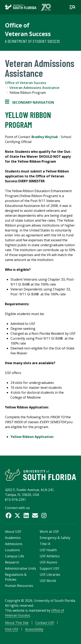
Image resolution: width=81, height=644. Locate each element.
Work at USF (49, 532)
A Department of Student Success (32, 41)
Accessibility (34, 629)
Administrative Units (21, 568)
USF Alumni (48, 562)
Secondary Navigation (30, 102)
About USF (13, 532)
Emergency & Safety (55, 538)
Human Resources (19, 586)
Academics (13, 538)
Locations (12, 550)
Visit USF (12, 629)
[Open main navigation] (72, 7)
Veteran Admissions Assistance (34, 88)
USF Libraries (50, 575)
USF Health (48, 550)
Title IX (45, 544)
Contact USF (45, 623)
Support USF (49, 568)
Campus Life (14, 556)
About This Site (17, 623)
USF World (48, 581)
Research (12, 562)
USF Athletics (50, 556)
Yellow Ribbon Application (32, 437)
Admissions (14, 544)
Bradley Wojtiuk (45, 137)
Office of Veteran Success (26, 83)
